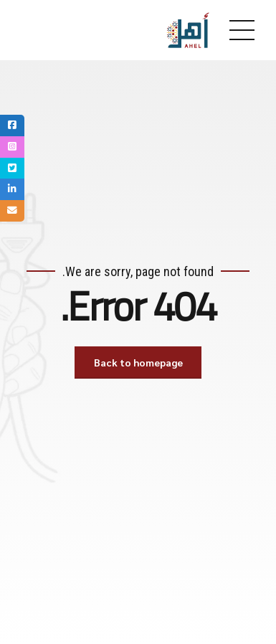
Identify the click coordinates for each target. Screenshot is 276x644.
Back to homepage (138, 362)
